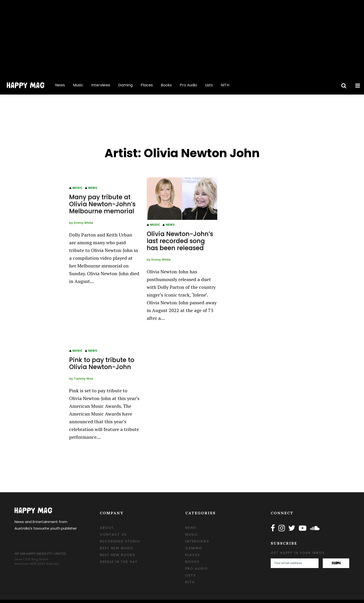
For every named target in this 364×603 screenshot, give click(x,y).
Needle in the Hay (119, 562)
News (60, 85)
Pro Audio (188, 85)
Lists (209, 85)
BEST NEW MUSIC (117, 548)
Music (78, 85)
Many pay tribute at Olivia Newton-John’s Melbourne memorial (102, 204)
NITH (225, 85)
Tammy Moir (84, 379)
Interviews (101, 85)
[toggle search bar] (343, 85)
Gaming (125, 85)
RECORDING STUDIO (120, 541)
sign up (336, 563)
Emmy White (83, 223)
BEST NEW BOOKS (117, 555)
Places (147, 85)
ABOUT (107, 528)
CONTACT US (113, 534)
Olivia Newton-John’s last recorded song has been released (180, 241)
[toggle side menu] (357, 85)
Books (166, 85)
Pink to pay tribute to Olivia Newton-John (102, 363)
